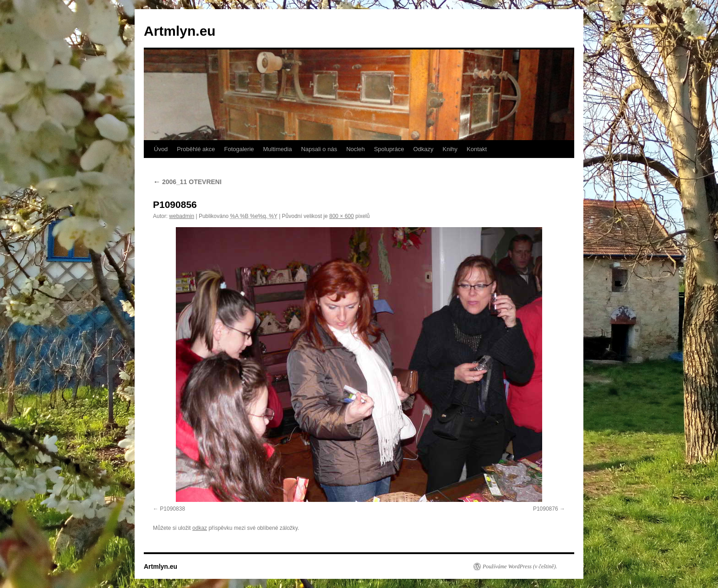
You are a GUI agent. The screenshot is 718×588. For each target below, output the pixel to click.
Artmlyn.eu (180, 31)
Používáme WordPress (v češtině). (520, 566)
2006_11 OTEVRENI (187, 182)
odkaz (200, 528)
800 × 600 (342, 216)
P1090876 (546, 509)
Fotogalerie (239, 149)
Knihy (450, 149)
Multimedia (278, 149)
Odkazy (423, 149)
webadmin (182, 216)
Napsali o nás (319, 149)
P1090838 (172, 509)
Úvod (161, 149)
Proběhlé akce (196, 149)
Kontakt (477, 149)
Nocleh (355, 149)
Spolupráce (389, 149)
